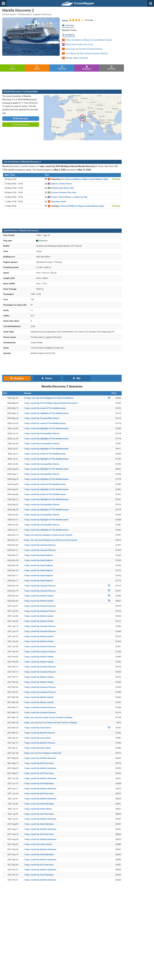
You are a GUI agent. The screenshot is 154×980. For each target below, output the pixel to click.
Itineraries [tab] (17, 378)
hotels (116, 179)
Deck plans (87, 68)
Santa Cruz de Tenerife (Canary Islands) (82, 49)
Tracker (12, 68)
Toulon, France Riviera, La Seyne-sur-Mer (69, 197)
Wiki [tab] (77, 378)
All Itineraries (21, 119)
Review (37, 68)
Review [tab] (47, 378)
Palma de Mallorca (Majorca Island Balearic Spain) (87, 40)
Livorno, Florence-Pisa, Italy (64, 192)
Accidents (112, 68)
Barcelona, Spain (59, 201)
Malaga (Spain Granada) (75, 58)
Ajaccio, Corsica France (62, 184)
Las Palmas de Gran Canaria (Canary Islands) (85, 53)
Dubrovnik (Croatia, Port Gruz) (78, 44)
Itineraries (62, 68)
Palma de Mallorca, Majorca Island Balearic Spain (87, 179)
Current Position (21, 125)
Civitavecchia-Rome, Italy (62, 188)
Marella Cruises (69, 30)
